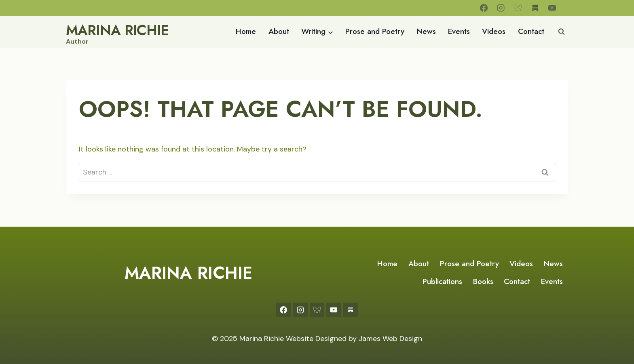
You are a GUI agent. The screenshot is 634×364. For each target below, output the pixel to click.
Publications (442, 281)
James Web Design (390, 339)
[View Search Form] (561, 32)
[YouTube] (552, 8)
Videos (494, 31)
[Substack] (535, 8)
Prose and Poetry (375, 31)
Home (246, 31)
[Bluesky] (518, 8)
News (426, 31)
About (279, 31)
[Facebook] (484, 8)
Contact (531, 31)
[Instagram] (501, 8)
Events (459, 31)
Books (483, 281)
